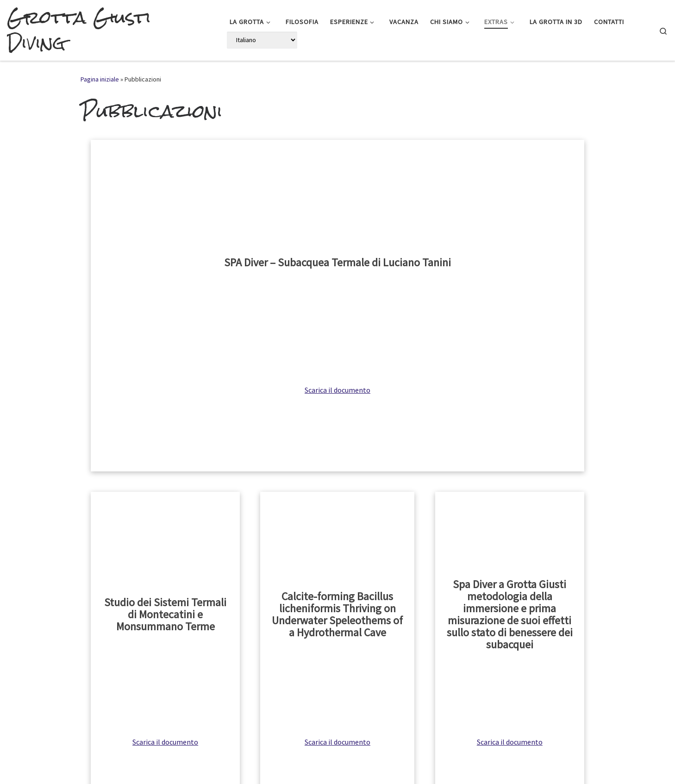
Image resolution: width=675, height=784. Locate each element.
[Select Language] (262, 40)
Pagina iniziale (100, 79)
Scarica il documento (337, 390)
